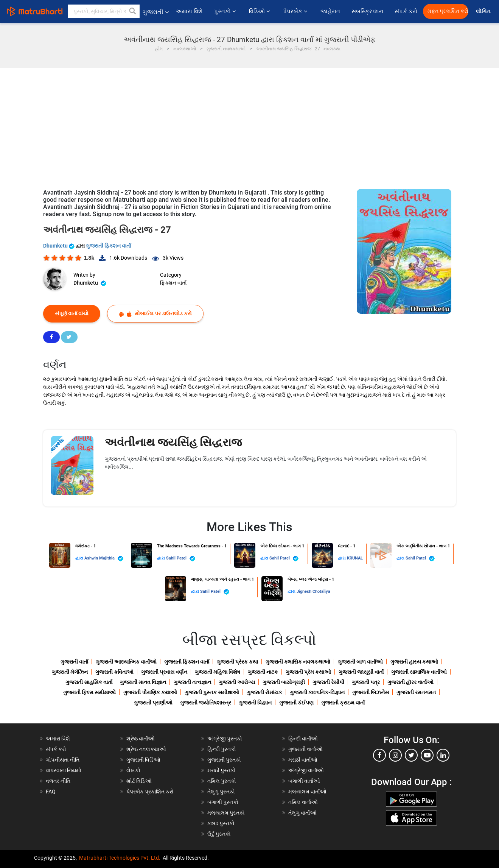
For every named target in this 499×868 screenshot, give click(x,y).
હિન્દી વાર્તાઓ (303, 739)
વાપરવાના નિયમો (64, 770)
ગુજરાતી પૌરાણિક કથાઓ (150, 692)
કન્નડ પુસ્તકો (221, 823)
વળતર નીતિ (58, 781)
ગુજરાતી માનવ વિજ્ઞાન (143, 682)
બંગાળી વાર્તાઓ (304, 781)
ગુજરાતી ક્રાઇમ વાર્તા (343, 703)
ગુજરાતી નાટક (263, 672)
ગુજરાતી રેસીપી (328, 682)
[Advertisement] (250, 125)
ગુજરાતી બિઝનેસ (371, 692)
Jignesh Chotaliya (313, 591)
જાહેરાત (330, 11)
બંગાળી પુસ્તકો (223, 802)
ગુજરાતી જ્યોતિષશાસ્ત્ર (206, 703)
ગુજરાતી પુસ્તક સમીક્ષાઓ (212, 692)
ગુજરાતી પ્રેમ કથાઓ (308, 672)
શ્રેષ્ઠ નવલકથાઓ (146, 749)
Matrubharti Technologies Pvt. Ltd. (120, 858)
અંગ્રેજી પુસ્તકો (225, 739)
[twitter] (411, 755)
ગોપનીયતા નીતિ (63, 760)
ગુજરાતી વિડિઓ (143, 760)
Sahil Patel (181, 559)
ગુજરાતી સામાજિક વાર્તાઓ (419, 672)
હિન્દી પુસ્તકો (222, 749)
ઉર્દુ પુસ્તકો (219, 834)
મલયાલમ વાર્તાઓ (307, 792)
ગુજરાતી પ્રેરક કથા (237, 662)
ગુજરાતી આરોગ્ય (237, 682)
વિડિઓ (260, 11)
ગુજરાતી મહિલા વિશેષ (218, 672)
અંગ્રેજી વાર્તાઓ (306, 770)
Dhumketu (59, 246)
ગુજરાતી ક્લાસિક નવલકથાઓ (298, 662)
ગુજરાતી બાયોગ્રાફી (284, 682)
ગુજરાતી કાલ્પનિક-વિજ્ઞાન (317, 692)
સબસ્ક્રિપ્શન (367, 11)
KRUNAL (355, 558)
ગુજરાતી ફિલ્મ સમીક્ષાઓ (89, 692)
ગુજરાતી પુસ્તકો (224, 760)
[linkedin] (443, 755)
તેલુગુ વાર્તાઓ (302, 813)
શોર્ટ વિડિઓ (139, 781)
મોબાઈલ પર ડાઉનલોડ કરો (155, 314)
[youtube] (427, 755)
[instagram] (395, 755)
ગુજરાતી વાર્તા (74, 662)
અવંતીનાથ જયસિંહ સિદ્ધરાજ (173, 442)
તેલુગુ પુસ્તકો (221, 792)
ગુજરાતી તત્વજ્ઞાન (192, 682)
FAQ (51, 792)
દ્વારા (80, 558)
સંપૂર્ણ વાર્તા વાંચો (72, 313)
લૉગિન (484, 12)
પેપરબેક (296, 11)
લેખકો (133, 770)
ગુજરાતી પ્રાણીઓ (153, 703)
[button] (133, 11)
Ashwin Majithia (104, 559)
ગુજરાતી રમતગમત (416, 692)
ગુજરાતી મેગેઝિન (70, 672)
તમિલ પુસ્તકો (222, 781)
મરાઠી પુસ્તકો (222, 770)
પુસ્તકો (226, 11)
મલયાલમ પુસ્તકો (226, 813)
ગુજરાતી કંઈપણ (296, 703)
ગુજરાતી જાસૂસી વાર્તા (361, 672)
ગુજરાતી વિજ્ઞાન (255, 703)
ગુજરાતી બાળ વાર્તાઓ (360, 662)
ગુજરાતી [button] (156, 12)
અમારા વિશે (189, 11)
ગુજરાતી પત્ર (366, 682)
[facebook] (379, 755)
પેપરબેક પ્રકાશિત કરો (150, 792)
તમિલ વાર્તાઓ (303, 802)
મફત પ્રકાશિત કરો (448, 11)
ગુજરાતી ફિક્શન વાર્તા (108, 246)
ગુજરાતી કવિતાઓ (114, 672)
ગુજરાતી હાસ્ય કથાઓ (414, 662)
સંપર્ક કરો (406, 11)
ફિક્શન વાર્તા (173, 283)
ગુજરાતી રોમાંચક (264, 692)
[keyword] (104, 11)
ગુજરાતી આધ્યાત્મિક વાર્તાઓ (126, 662)
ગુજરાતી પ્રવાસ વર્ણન (164, 672)
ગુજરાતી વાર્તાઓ (305, 749)
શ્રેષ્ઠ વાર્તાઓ (141, 739)
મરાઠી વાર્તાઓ (303, 760)
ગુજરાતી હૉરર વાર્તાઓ (410, 682)
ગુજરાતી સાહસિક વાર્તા (89, 682)
